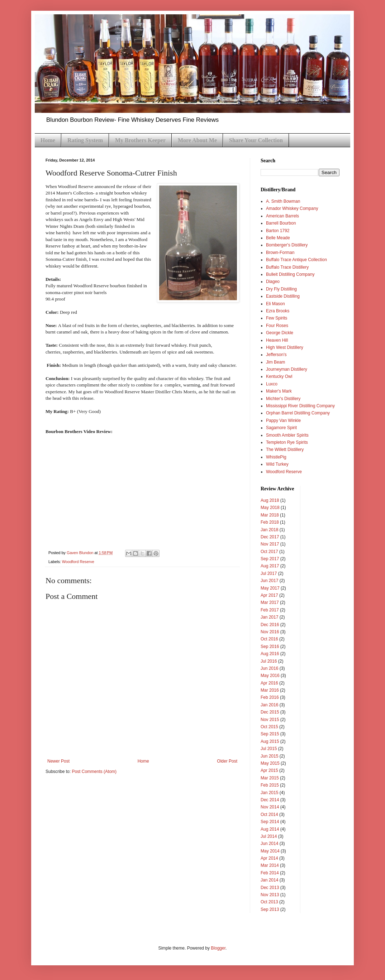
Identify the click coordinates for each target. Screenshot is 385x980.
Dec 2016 (270, 625)
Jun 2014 (269, 844)
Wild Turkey (277, 464)
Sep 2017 (270, 559)
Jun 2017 (269, 581)
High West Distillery (285, 347)
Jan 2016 (269, 705)
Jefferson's (276, 355)
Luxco (272, 384)
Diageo (273, 282)
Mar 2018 (270, 515)
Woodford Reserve (78, 562)
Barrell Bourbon (281, 223)
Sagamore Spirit (281, 428)
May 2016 (270, 676)
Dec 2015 (270, 712)
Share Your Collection (256, 140)
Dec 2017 (270, 537)
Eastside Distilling (283, 296)
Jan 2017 (269, 617)
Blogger (218, 948)
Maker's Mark (279, 391)
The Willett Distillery (285, 450)
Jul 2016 (269, 661)
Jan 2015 (269, 793)
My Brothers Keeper (140, 140)
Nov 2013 (270, 895)
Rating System (85, 140)
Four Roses (277, 326)
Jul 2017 (269, 573)
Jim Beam (275, 362)
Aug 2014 (270, 829)
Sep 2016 (270, 647)
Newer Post (58, 761)
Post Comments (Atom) (94, 772)
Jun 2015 (269, 756)
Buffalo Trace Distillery (287, 267)
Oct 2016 (269, 639)
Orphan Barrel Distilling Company (298, 413)
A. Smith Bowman (283, 201)
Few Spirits (277, 318)
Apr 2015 (269, 770)
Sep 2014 (270, 822)
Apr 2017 (269, 595)
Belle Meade (278, 238)
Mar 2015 (270, 778)
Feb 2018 (270, 522)
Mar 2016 (270, 690)
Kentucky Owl (279, 376)
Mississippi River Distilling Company (300, 406)
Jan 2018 (269, 530)
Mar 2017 (270, 602)
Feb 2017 (270, 610)
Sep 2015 (270, 734)
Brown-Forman (280, 253)
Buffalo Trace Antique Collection (296, 260)
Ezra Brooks (278, 311)
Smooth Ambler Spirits (287, 435)
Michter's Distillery (283, 399)
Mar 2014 (270, 865)
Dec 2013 (270, 888)
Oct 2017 (269, 552)
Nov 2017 (270, 544)
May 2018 (270, 508)
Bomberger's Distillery (287, 245)
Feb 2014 (270, 873)
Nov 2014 (270, 807)
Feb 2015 (270, 785)
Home (48, 140)
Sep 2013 (270, 909)
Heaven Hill (277, 340)
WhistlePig (276, 457)
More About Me (197, 140)
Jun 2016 (269, 668)
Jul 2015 (269, 749)
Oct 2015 (269, 727)
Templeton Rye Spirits (287, 442)
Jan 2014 (269, 880)
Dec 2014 (270, 800)
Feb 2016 (270, 697)
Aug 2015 (270, 741)
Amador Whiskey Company (292, 208)
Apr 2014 (269, 858)
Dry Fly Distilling (281, 289)
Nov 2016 (270, 632)
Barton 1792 (278, 231)
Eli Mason (275, 304)
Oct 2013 (269, 902)
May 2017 (270, 588)
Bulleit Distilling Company (290, 274)
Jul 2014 (269, 836)
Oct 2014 (269, 815)
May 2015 (270, 763)
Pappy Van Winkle (283, 421)
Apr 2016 (269, 683)
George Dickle (280, 333)
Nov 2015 (270, 720)
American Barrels (282, 216)
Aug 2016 (270, 654)
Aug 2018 (270, 500)
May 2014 (270, 851)
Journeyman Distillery (287, 369)
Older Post (227, 761)
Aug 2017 (270, 566)
